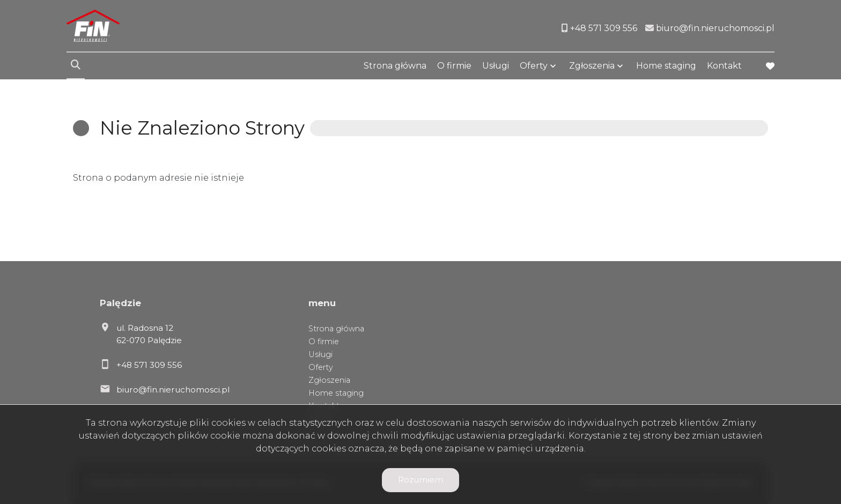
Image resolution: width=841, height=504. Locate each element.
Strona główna (395, 66)
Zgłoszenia (592, 66)
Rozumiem (420, 480)
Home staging (666, 66)
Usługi (496, 66)
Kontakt (724, 66)
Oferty (534, 66)
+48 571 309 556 (149, 365)
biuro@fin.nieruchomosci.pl (173, 390)
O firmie (454, 66)
